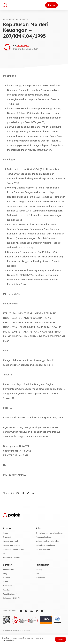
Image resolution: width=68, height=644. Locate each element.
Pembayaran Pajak (11, 541)
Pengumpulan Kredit (44, 537)
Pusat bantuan (9, 594)
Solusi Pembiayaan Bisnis (13, 549)
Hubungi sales (9, 569)
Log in (51, 5)
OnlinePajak (23, 46)
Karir (37, 574)
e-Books (7, 578)
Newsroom (7, 586)
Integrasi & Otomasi (11, 557)
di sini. (12, 640)
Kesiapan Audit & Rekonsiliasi (48, 541)
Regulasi (7, 590)
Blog (5, 574)
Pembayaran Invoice (11, 545)
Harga (6, 533)
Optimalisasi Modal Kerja (46, 545)
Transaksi (7, 537)
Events (6, 582)
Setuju (61, 639)
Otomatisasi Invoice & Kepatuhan (49, 533)
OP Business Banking (44, 549)
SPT (5, 553)
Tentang (39, 569)
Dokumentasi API (10, 598)
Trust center (40, 578)
